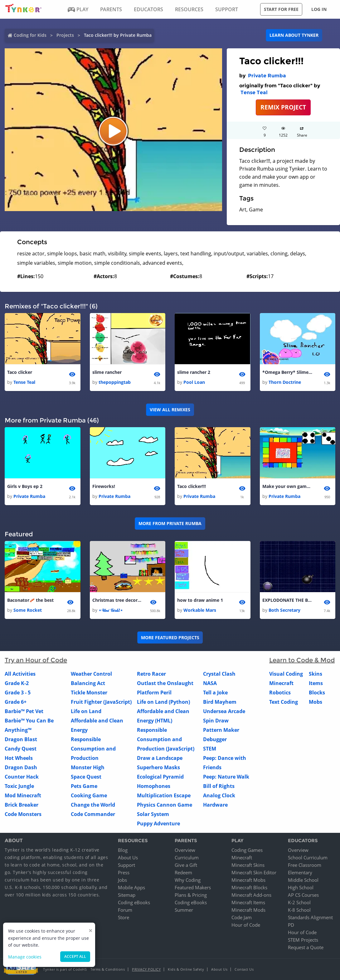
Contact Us (244, 969)
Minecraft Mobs (248, 880)
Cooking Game (89, 796)
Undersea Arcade (224, 712)
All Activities (20, 674)
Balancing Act (88, 683)
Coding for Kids (30, 35)
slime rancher (107, 372)
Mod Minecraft (23, 796)
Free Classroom (305, 865)
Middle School (303, 880)
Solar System (153, 814)
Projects (65, 35)
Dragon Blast (21, 740)
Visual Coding (286, 674)
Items (316, 683)
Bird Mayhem (220, 702)
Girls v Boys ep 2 (25, 486)
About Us (128, 857)
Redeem (183, 872)
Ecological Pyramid (160, 777)
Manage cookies (25, 957)
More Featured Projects (170, 637)
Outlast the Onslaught (165, 683)
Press (124, 872)
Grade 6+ (16, 702)
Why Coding (188, 880)
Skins (316, 674)
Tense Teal (254, 92)
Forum (125, 910)
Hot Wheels (19, 758)
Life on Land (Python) (163, 702)
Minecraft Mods (248, 910)
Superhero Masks (158, 768)
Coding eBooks (134, 902)
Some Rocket (28, 610)
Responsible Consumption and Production (93, 749)
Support (126, 865)
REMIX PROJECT (283, 107)
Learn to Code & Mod (302, 660)
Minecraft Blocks (249, 887)
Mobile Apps (131, 887)
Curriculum (187, 857)
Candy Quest (21, 749)
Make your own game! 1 (287, 486)
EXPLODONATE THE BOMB (287, 600)
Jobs (122, 880)
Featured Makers (193, 887)
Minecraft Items (248, 902)
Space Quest (86, 777)
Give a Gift (186, 865)
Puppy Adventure (158, 824)
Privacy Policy (146, 969)
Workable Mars (200, 610)
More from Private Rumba (170, 524)
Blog (123, 850)
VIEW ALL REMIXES (170, 410)
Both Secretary (284, 610)
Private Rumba (267, 76)
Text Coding (284, 702)
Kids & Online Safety (186, 969)
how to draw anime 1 (200, 600)
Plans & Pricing (191, 895)
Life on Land (86, 712)
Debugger (215, 740)
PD (291, 925)
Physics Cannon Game (165, 805)
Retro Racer (151, 674)
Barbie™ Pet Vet (24, 712)
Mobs (316, 702)
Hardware (215, 805)
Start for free (281, 9)
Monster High (88, 768)
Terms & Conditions (108, 969)
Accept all (75, 956)
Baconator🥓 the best (30, 600)
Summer (184, 910)
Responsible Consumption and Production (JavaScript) (166, 740)
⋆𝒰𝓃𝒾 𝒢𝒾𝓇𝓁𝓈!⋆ (111, 610)
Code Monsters (23, 814)
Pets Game (84, 786)
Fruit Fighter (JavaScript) (101, 702)
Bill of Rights (219, 786)
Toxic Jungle (19, 786)
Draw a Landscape (160, 758)
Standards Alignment (310, 917)
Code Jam (242, 917)
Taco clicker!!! (192, 486)
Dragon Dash (21, 768)
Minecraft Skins (248, 865)
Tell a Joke (215, 693)
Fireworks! (104, 486)
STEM (210, 749)
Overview (185, 850)
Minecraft (281, 683)
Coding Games (247, 850)
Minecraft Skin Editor (254, 872)
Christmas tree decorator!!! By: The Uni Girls (117, 600)
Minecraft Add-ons (251, 895)
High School (301, 887)
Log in (319, 9)
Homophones (154, 786)
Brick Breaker (22, 805)
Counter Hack (22, 777)
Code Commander (93, 814)
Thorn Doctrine (285, 382)
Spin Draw (216, 721)
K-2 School (299, 902)
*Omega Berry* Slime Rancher (287, 372)
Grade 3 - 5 (18, 693)
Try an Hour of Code (36, 660)
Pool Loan (194, 382)
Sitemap (127, 895)
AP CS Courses (303, 895)
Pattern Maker (221, 730)
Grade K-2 (17, 683)
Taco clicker (20, 372)
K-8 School (299, 910)
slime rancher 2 (194, 372)
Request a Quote (306, 947)
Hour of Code (246, 925)
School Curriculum (308, 857)
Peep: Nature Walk (226, 777)
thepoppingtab (115, 382)
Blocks (317, 693)
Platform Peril (154, 693)
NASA (210, 683)
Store (124, 917)
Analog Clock (219, 796)
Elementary (300, 872)
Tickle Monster (89, 693)
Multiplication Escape (164, 796)
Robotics (280, 693)
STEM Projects (303, 940)
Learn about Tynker (294, 35)
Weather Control (91, 674)
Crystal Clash (219, 674)
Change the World (93, 805)
